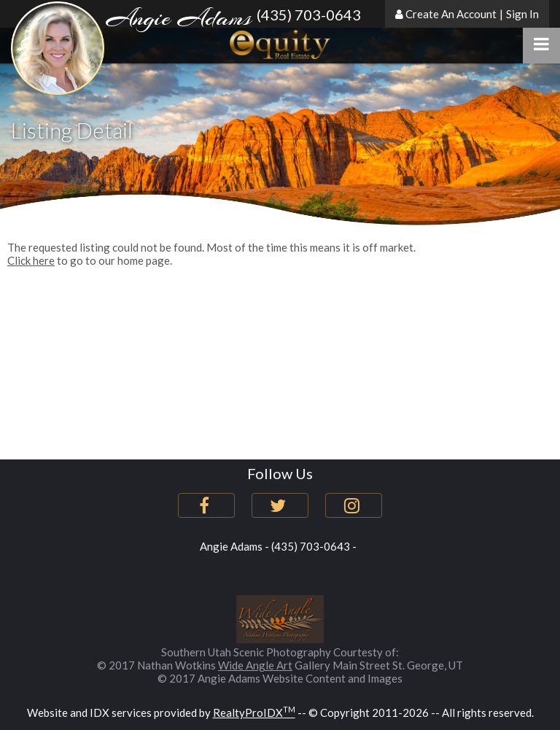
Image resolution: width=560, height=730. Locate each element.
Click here (31, 260)
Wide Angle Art (255, 665)
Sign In (522, 14)
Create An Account (451, 14)
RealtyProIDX (254, 712)
